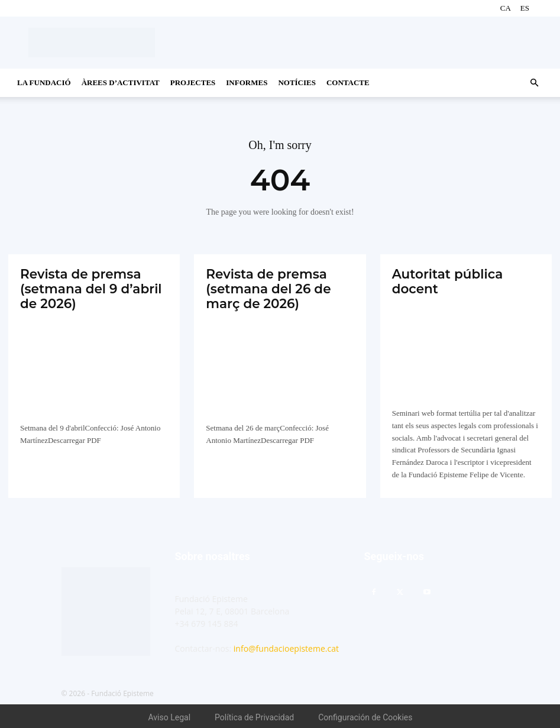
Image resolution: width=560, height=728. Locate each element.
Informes (247, 82)
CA (506, 8)
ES (525, 8)
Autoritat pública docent (444, 280)
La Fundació (44, 82)
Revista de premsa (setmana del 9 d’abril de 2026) (86, 287)
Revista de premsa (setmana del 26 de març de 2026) (264, 287)
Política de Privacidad (254, 715)
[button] (534, 83)
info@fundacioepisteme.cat (286, 646)
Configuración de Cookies (365, 715)
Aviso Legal (170, 715)
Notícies (297, 82)
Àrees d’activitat (121, 82)
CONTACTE (348, 82)
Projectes (193, 82)
